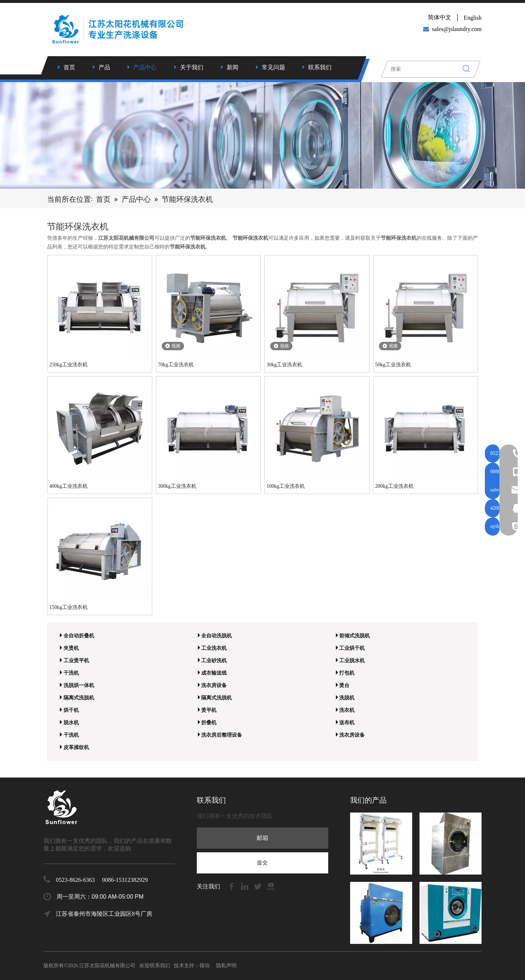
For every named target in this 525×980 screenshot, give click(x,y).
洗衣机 (347, 710)
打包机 (347, 673)
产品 (104, 67)
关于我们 (192, 67)
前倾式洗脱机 (355, 636)
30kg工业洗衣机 (284, 365)
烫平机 (209, 710)
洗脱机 (347, 698)
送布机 (347, 723)
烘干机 (71, 710)
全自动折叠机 (79, 636)
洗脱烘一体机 (79, 685)
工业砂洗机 (214, 661)
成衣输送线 (214, 673)
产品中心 (145, 67)
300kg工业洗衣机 (177, 486)
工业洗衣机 (214, 648)
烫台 (344, 685)
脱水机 (71, 723)
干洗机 (71, 673)
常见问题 (273, 67)
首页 (69, 67)
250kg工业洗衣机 (68, 365)
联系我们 (320, 67)
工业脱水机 (352, 661)
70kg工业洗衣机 (176, 365)
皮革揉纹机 (76, 747)
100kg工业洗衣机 (286, 486)
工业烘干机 (352, 648)
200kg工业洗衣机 (394, 486)
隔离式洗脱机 (79, 698)
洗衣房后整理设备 (222, 735)
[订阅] (262, 863)
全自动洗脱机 (216, 636)
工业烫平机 (76, 661)
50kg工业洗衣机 (393, 365)
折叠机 (209, 723)
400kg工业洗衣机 (68, 486)
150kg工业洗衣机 (68, 607)
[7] (262, 134)
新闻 (233, 67)
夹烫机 (71, 648)
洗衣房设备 (214, 685)
